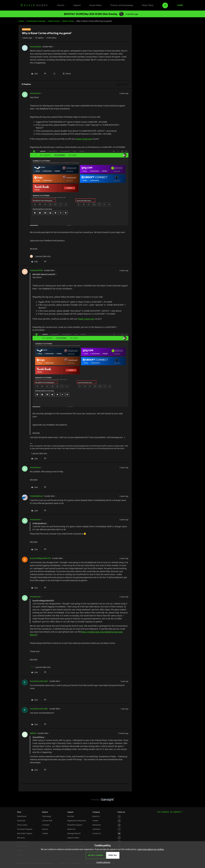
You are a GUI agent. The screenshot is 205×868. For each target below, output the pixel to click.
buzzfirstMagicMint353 (40, 558)
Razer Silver (148, 5)
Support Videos (73, 838)
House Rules (96, 5)
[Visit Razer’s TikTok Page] (119, 838)
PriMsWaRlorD (36, 496)
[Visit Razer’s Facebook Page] (119, 817)
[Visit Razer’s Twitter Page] (119, 829)
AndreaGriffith (36, 270)
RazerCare (71, 829)
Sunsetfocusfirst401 (39, 681)
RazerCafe (21, 821)
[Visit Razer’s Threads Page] (119, 825)
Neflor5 (33, 733)
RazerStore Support (75, 825)
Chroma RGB (47, 821)
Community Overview (36, 21)
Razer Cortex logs (84, 139)
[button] (180, 5)
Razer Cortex (54, 21)
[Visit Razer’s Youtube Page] (119, 834)
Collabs (45, 833)
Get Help (71, 816)
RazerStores (22, 816)
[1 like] (40, 256)
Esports (45, 829)
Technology (47, 816)
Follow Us (121, 812)
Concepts (46, 825)
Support (77, 5)
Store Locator (22, 825)
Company (96, 812)
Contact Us (97, 833)
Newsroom (97, 825)
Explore (45, 812)
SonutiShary (36, 47)
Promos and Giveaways (122, 5)
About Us (96, 816)
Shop (19, 812)
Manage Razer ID (74, 833)
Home (21, 21)
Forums (61, 5)
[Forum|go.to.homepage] (33, 5)
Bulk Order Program (25, 833)
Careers (95, 821)
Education (21, 838)
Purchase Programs (25, 829)
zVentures (96, 829)
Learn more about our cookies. (151, 849)
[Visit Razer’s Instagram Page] (119, 821)
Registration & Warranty (77, 821)
